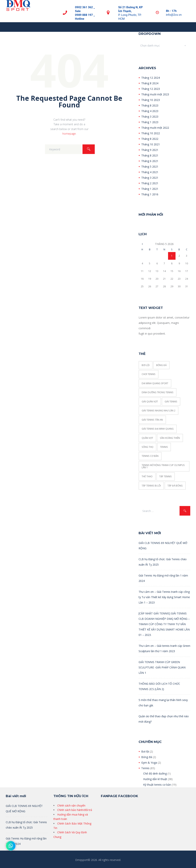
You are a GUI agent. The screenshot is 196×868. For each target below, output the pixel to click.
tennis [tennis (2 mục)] (164, 447)
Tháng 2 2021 (150, 183)
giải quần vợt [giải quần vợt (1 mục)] (150, 401)
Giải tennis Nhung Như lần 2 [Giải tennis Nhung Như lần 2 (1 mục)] (158, 410)
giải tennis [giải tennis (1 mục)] (171, 401)
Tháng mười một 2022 (155, 128)
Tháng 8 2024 (150, 83)
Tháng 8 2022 (150, 139)
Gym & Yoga (149, 763)
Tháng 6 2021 (150, 161)
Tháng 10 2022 (151, 133)
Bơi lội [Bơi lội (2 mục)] (146, 365)
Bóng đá (147, 757)
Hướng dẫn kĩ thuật (155, 779)
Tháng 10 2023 (151, 100)
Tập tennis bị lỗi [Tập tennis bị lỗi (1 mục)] (151, 486)
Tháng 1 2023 (150, 122)
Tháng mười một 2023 (155, 94)
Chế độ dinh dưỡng (155, 773)
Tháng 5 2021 (150, 167)
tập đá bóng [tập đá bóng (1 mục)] (175, 486)
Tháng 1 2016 (150, 194)
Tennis (145, 768)
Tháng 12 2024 (151, 78)
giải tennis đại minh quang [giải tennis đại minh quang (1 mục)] (158, 429)
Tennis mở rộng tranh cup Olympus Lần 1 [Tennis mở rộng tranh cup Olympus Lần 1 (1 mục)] (163, 466)
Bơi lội (145, 751)
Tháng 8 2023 (150, 105)
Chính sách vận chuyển (71, 805)
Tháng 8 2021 (150, 155)
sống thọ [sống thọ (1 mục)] (147, 447)
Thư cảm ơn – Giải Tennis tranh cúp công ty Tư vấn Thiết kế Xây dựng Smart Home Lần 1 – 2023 (164, 597)
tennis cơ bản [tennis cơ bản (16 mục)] (150, 456)
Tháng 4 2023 (150, 111)
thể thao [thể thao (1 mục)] (147, 476)
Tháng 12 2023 (151, 89)
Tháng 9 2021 (150, 150)
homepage (69, 134)
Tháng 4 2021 (150, 172)
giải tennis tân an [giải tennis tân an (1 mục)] (152, 420)
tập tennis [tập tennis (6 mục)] (165, 476)
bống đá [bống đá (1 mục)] (161, 365)
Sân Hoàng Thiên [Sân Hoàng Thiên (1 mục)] (170, 438)
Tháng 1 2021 (150, 189)
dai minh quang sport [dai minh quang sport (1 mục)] (155, 383)
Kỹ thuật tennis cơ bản (157, 785)
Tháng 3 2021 (150, 178)
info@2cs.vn (174, 15)
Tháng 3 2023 (150, 117)
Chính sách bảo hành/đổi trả (75, 810)
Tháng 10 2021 (151, 144)
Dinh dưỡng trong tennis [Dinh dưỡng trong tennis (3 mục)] (158, 392)
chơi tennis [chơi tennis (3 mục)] (149, 374)
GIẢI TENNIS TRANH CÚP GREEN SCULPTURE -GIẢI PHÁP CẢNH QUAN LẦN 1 (162, 667)
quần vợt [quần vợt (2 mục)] (147, 438)
